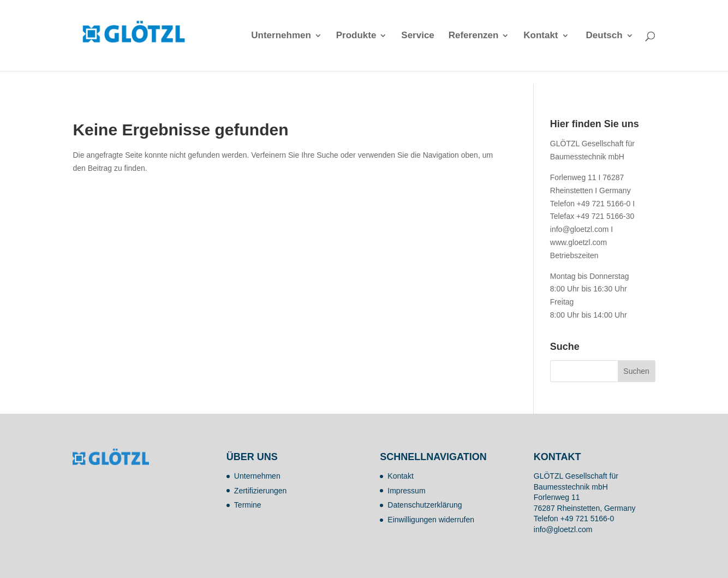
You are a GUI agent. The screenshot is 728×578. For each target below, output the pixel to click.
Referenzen (474, 36)
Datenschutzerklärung (425, 505)
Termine (248, 505)
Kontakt (541, 36)
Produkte (356, 36)
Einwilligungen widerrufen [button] (431, 520)
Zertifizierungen (261, 491)
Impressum (406, 491)
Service (418, 36)
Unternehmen (281, 36)
